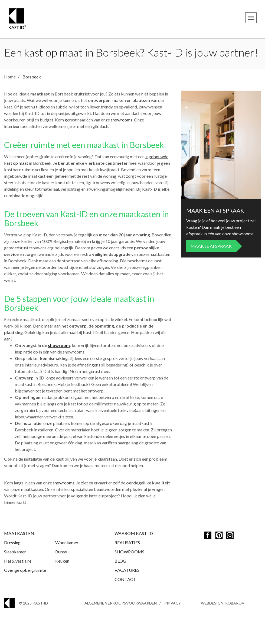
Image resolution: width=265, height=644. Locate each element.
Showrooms (129, 552)
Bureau (62, 552)
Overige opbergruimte (25, 570)
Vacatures (127, 570)
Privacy (173, 603)
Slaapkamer (15, 552)
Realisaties (127, 542)
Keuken (62, 561)
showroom (59, 345)
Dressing (12, 542)
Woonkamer (67, 542)
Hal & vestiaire (18, 561)
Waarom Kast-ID (134, 533)
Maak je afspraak (211, 246)
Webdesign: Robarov (223, 603)
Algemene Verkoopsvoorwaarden (121, 603)
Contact (125, 579)
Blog (120, 561)
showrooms (122, 120)
